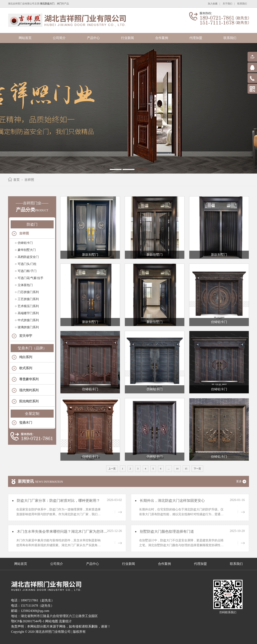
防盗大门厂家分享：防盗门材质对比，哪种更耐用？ (58, 501)
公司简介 (59, 38)
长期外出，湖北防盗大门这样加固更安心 (172, 501)
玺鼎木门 (26, 423)
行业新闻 (127, 38)
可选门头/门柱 (27, 264)
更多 (243, 481)
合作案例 (162, 38)
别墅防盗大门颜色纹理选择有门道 (166, 532)
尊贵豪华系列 (29, 379)
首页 (16, 180)
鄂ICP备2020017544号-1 (28, 621)
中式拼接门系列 (28, 320)
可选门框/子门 (27, 271)
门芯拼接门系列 (28, 292)
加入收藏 (213, 4)
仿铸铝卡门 (25, 243)
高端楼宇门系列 (28, 313)
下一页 (197, 469)
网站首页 (25, 38)
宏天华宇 (26, 336)
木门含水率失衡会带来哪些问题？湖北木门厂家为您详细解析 (65, 532)
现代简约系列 (29, 390)
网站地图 (52, 621)
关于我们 (227, 4)
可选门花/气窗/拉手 (31, 278)
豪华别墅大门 (27, 250)
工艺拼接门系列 (28, 299)
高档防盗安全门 (28, 257)
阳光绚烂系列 (29, 401)
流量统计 (65, 621)
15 (186, 469)
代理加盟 (196, 38)
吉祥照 (29, 180)
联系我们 (242, 4)
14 (177, 469)
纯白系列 (26, 357)
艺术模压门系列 (28, 306)
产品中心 (93, 38)
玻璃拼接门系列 (28, 327)
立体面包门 (25, 285)
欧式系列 (26, 368)
